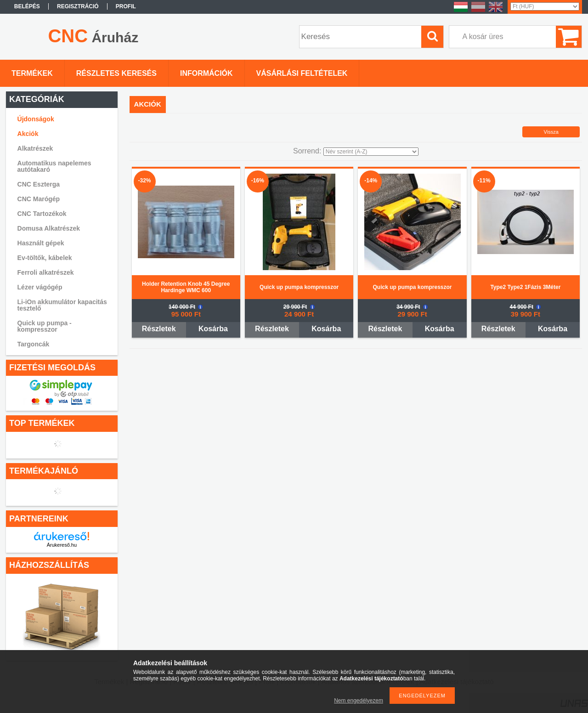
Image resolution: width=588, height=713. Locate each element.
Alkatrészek (35, 148)
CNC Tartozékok (42, 214)
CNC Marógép (39, 199)
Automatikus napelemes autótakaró (54, 166)
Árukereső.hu (62, 545)
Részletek (159, 329)
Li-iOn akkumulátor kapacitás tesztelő (62, 305)
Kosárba (213, 329)
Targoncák (34, 344)
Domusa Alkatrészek (49, 228)
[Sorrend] (371, 152)
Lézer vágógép (40, 287)
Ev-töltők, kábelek (45, 258)
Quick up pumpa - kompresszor (45, 326)
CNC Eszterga (39, 184)
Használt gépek (41, 243)
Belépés (27, 6)
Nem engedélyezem (359, 701)
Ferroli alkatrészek (46, 272)
